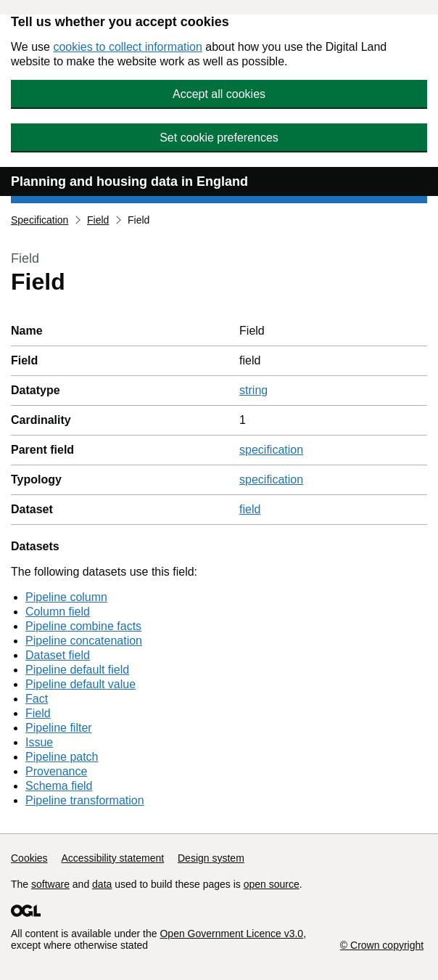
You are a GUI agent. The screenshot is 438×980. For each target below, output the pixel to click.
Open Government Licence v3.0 (231, 934)
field (250, 509)
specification (271, 450)
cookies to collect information (127, 47)
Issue (39, 742)
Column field (58, 612)
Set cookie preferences (219, 138)
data (102, 884)
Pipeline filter (59, 728)
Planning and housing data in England (129, 181)
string (253, 390)
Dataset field (58, 655)
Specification (40, 220)
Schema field (59, 786)
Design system (211, 858)
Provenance (56, 771)
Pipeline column (66, 597)
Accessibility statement (112, 858)
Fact (37, 699)
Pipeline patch (62, 757)
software (50, 884)
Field (98, 220)
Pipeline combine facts (83, 626)
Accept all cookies (219, 94)
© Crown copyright (382, 945)
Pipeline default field (77, 670)
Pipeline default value (80, 684)
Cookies (29, 858)
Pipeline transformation (85, 800)
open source (272, 884)
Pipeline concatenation (84, 641)
